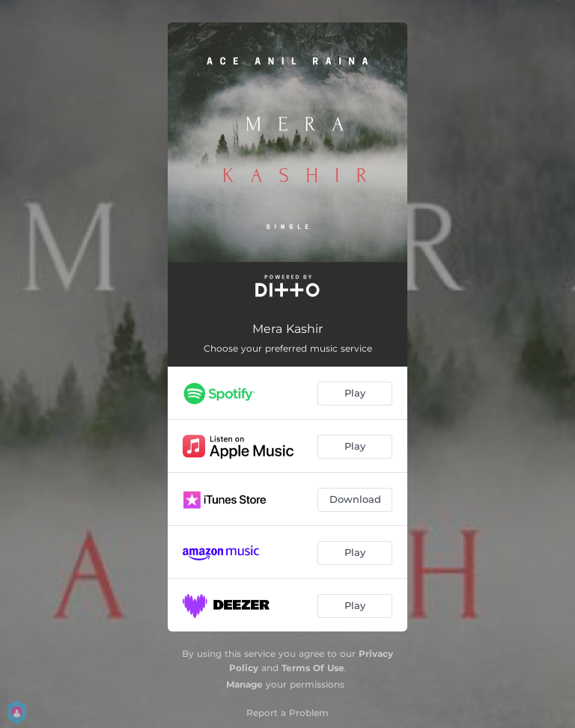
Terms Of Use (313, 668)
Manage (244, 684)
